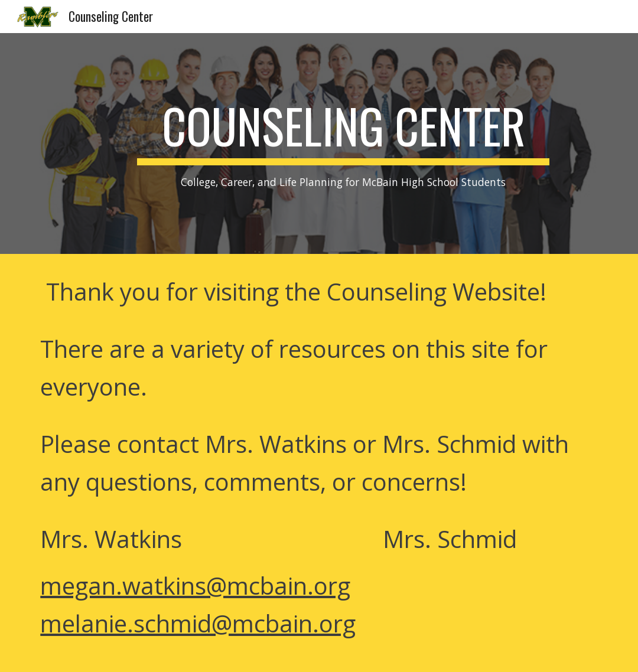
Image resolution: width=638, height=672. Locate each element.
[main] (343, 144)
